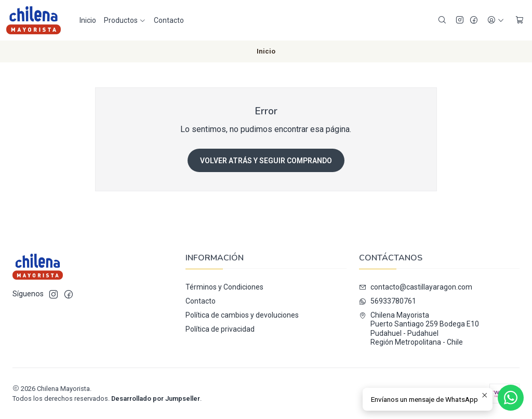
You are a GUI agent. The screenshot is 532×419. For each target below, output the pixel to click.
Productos (125, 20)
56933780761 (388, 301)
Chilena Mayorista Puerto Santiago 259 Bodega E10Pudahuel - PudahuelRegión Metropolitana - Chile (419, 329)
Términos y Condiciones (224, 287)
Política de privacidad (220, 329)
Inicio (88, 20)
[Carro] (520, 21)
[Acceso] (496, 21)
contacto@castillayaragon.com (416, 287)
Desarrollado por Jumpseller (156, 398)
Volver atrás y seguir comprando (266, 161)
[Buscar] (442, 21)
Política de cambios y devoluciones (242, 315)
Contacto (169, 20)
